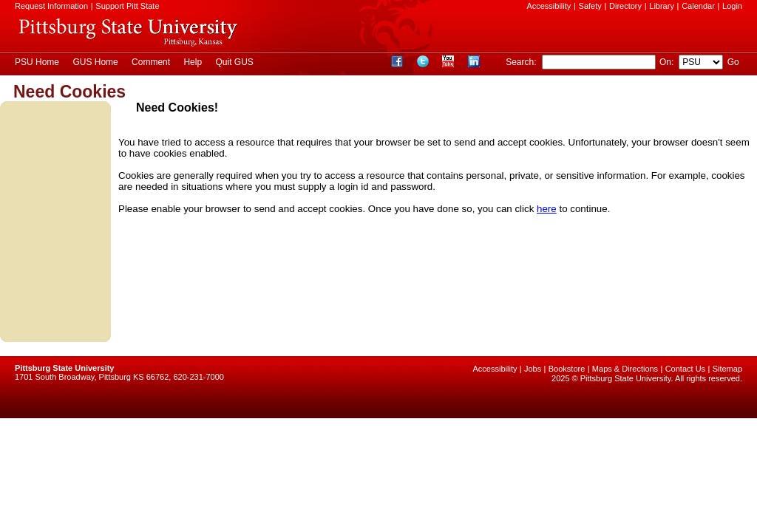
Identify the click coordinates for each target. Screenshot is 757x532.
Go (733, 62)
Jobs (533, 369)
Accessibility (549, 6)
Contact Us (685, 369)
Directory (625, 6)
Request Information (51, 6)
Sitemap (727, 369)
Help (193, 62)
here (547, 209)
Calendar (698, 6)
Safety (590, 6)
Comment (151, 62)
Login (732, 6)
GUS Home (95, 62)
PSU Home (37, 62)
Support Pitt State (127, 6)
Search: (522, 62)
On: (667, 62)
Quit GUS (234, 62)
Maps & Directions (625, 369)
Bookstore (567, 369)
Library (662, 6)
